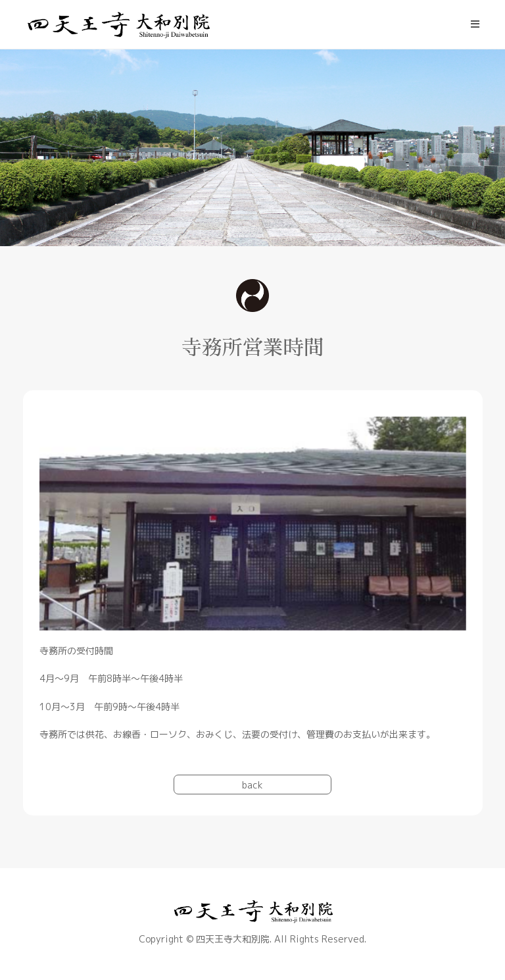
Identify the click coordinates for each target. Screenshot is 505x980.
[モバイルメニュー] (475, 24)
